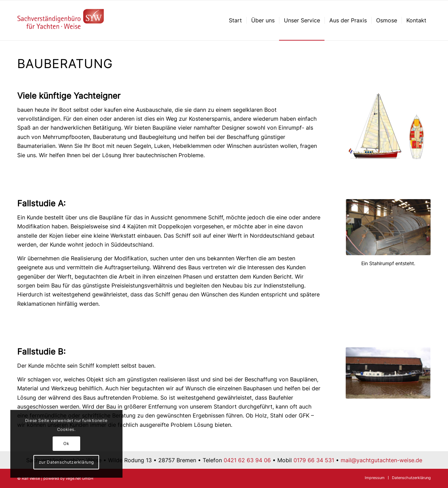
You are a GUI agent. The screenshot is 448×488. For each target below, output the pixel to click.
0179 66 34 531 (314, 460)
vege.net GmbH (79, 478)
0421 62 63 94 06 (247, 460)
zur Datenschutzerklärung (66, 462)
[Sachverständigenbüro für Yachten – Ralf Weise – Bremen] (61, 20)
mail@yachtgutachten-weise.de (381, 460)
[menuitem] (235, 20)
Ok (66, 443)
